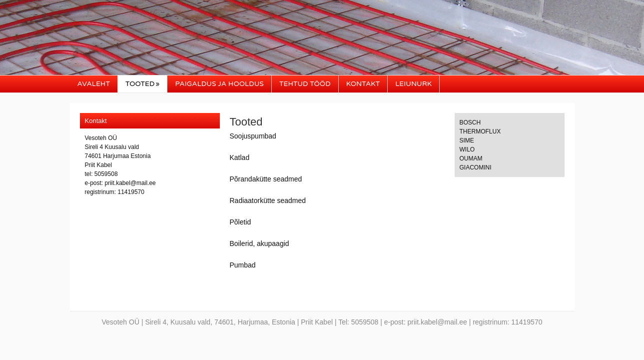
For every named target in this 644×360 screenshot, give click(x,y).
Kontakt (363, 84)
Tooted (143, 84)
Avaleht (94, 84)
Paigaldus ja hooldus (219, 84)
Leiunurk (413, 84)
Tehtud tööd (305, 84)
